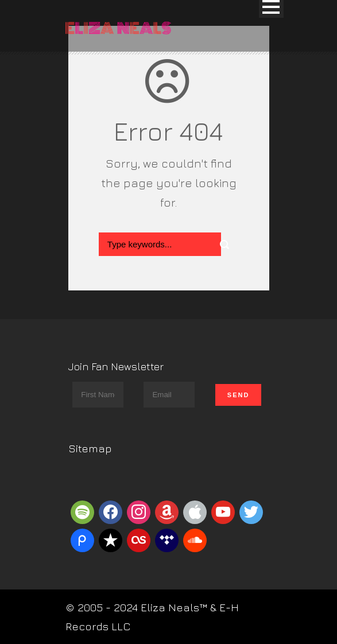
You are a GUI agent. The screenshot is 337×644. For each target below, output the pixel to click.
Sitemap (90, 448)
